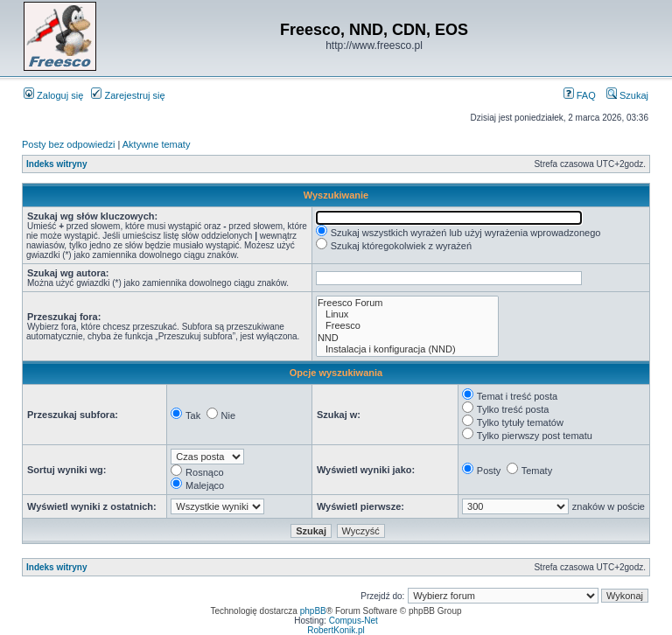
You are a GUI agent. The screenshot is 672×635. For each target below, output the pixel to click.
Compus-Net (353, 621)
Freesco (407, 326)
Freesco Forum (407, 303)
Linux (407, 314)
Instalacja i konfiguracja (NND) (407, 349)
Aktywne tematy (157, 144)
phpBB (313, 611)
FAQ (580, 95)
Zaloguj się (53, 95)
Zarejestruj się (128, 95)
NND (407, 338)
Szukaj (627, 95)
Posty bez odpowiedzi (68, 144)
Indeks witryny (56, 164)
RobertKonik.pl (336, 630)
